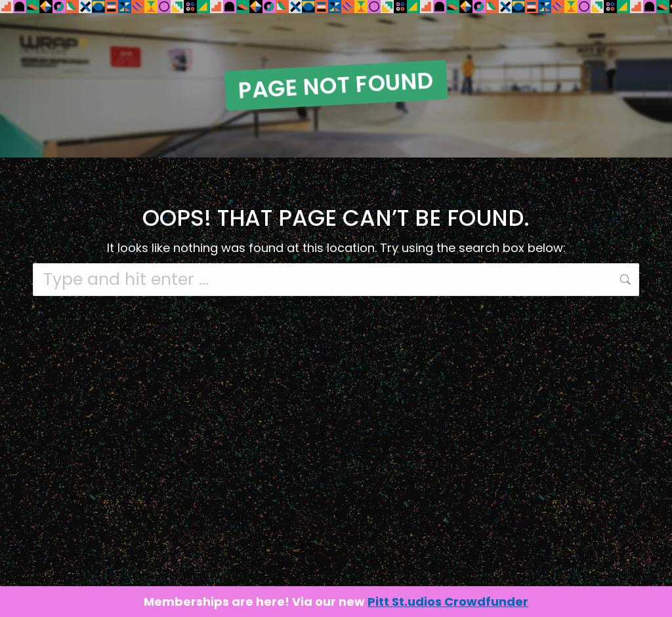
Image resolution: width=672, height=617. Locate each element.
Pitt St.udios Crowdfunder (448, 602)
